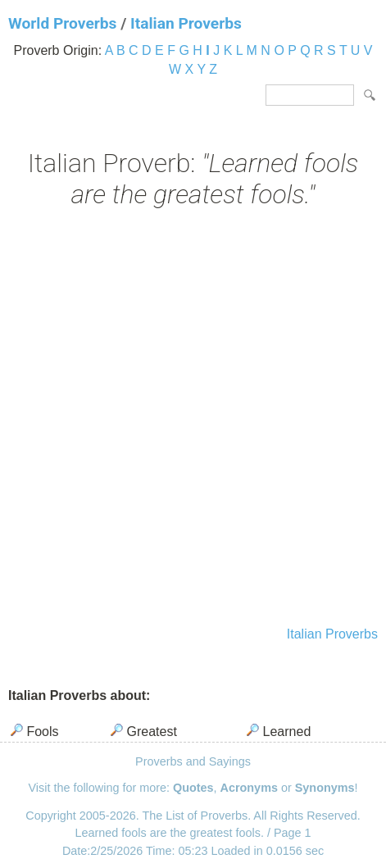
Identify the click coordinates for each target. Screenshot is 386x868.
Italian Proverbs (186, 23)
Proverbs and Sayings (193, 761)
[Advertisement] (193, 419)
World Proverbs (62, 23)
